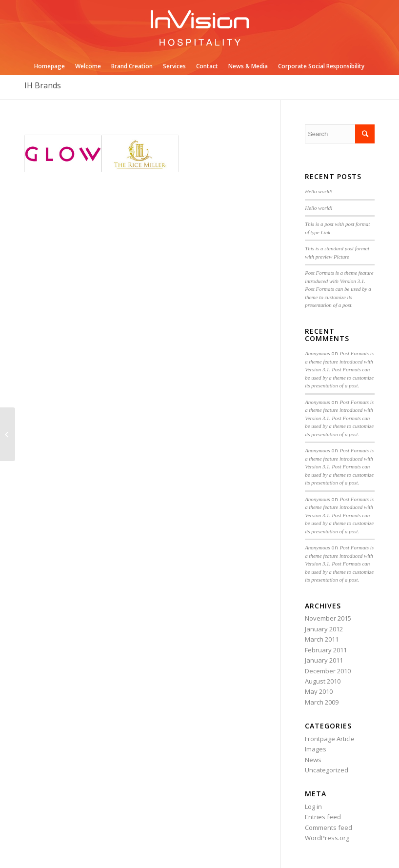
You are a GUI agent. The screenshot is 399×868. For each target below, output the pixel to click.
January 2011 (324, 660)
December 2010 (328, 671)
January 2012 (324, 629)
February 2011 (326, 650)
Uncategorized (327, 770)
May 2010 (319, 691)
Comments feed (329, 828)
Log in (313, 807)
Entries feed (323, 817)
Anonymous (317, 353)
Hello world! (319, 191)
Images (316, 749)
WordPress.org (327, 838)
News (313, 760)
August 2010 (323, 681)
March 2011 (322, 639)
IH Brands (43, 85)
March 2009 (322, 702)
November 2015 (328, 618)
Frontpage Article (330, 739)
